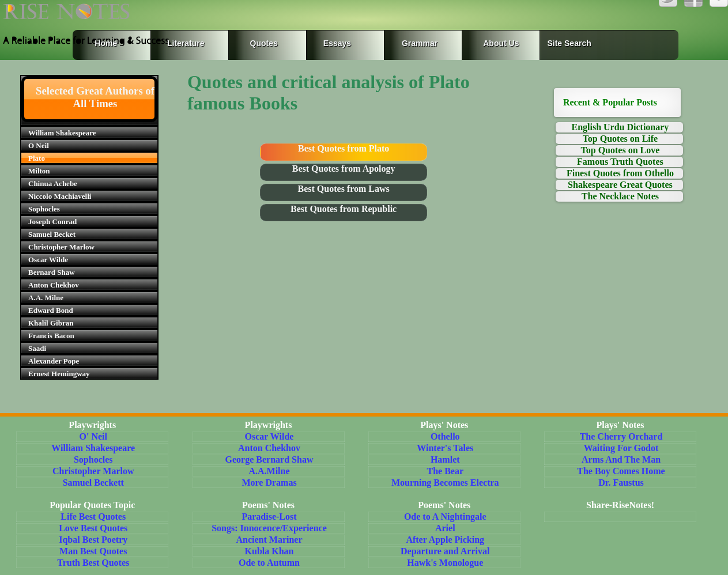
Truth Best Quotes (93, 563)
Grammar (408, 43)
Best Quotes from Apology (344, 169)
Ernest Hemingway (59, 374)
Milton (39, 171)
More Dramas (269, 483)
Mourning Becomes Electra (445, 483)
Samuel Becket (52, 234)
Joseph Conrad (52, 222)
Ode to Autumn (269, 563)
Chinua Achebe (53, 184)
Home (106, 43)
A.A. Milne (46, 298)
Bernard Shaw (52, 272)
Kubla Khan (269, 551)
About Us (501, 43)
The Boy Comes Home (621, 471)
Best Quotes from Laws (344, 189)
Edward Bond (51, 310)
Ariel (445, 528)
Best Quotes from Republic (344, 209)
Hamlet (445, 459)
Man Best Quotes (93, 551)
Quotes (264, 43)
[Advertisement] (620, 327)
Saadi (37, 348)
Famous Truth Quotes (620, 162)
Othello (445, 436)
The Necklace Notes (620, 196)
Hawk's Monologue (445, 563)
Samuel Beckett (93, 483)
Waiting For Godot (621, 448)
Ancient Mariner (269, 540)
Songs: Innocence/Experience (269, 528)
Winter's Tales (445, 448)
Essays (337, 43)
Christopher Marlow (61, 247)
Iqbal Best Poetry (93, 540)
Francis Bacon (51, 336)
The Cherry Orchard (621, 436)
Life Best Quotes (93, 517)
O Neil (39, 145)
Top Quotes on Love (621, 150)
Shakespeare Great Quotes (620, 185)
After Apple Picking (445, 540)
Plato (37, 158)
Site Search (569, 43)
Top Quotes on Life (621, 139)
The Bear (445, 471)
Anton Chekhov (54, 285)
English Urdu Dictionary (620, 127)
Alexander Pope (54, 361)
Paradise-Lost (269, 517)
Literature (183, 43)
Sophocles (44, 209)
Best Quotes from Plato (344, 148)
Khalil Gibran (51, 323)
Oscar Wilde (48, 260)
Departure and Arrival (445, 551)
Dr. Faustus (621, 483)
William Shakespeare (62, 133)
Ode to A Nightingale (445, 517)
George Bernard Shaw (269, 459)
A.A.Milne (269, 471)
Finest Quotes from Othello (620, 173)
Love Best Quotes (93, 528)
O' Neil (93, 436)
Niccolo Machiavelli (60, 196)
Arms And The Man (621, 459)
